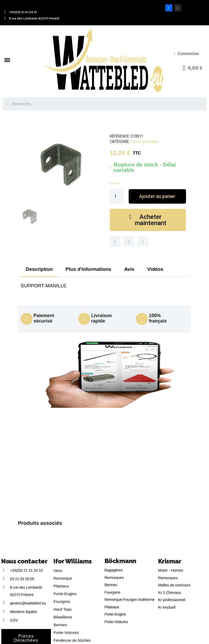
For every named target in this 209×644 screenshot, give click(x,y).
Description (39, 269)
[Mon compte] (186, 54)
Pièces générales (144, 142)
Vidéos (155, 269)
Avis (129, 269)
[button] (157, 196)
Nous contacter (24, 561)
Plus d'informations (88, 269)
